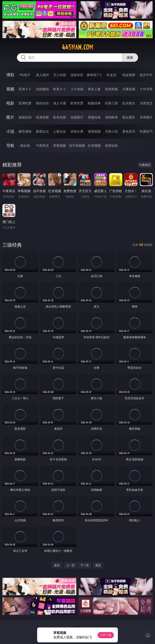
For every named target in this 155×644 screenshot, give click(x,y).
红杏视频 (94, 146)
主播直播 (129, 89)
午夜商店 (42, 146)
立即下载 (106, 635)
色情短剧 (111, 146)
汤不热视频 (77, 146)
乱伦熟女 (129, 103)
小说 (10, 131)
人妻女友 (60, 131)
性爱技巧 (146, 131)
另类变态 (146, 103)
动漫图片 (77, 117)
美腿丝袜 (94, 117)
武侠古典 (77, 131)
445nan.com (77, 47)
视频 (10, 89)
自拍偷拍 (42, 89)
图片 (10, 117)
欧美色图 (60, 117)
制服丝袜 (94, 103)
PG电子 (25, 75)
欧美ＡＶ (60, 89)
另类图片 (146, 117)
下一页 (85, 565)
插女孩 (25, 146)
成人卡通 (60, 103)
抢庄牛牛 (146, 75)
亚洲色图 (42, 117)
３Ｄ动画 (77, 89)
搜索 (130, 58)
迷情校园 (94, 131)
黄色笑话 (129, 131)
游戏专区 (77, 75)
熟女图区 (129, 117)
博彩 (10, 75)
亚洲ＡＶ (25, 89)
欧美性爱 (77, 103)
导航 (10, 145)
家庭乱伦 (42, 131)
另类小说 (111, 131)
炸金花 (111, 75)
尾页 (98, 565)
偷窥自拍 (25, 117)
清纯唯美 (111, 117)
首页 (57, 565)
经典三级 (111, 103)
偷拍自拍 (42, 103)
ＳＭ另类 (146, 89)
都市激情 (25, 131)
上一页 (70, 565)
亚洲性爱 (25, 103)
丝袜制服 (111, 89)
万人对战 (60, 75)
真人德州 (42, 75)
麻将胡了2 (94, 75)
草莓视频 (60, 146)
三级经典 (12, 245)
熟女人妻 (94, 89)
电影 (10, 103)
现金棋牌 (129, 75)
